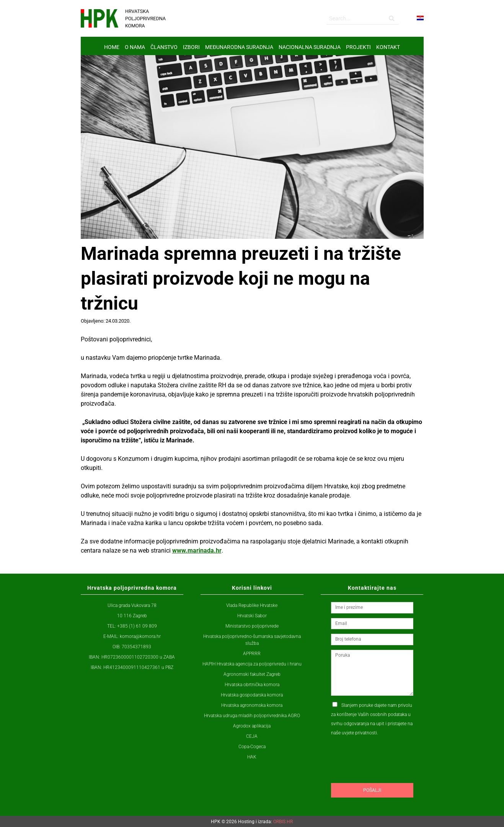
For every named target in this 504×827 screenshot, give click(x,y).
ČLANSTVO (164, 47)
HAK (252, 757)
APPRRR (252, 654)
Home (112, 47)
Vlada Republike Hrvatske (252, 605)
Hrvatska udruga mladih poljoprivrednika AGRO (252, 716)
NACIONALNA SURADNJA (310, 47)
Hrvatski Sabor (252, 616)
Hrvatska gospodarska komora (252, 695)
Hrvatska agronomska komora (252, 705)
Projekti (358, 47)
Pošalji (372, 790)
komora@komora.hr (140, 636)
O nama (135, 47)
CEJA (252, 736)
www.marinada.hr (197, 551)
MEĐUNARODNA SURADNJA (239, 47)
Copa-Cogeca (252, 747)
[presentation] (389, 774)
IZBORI (191, 47)
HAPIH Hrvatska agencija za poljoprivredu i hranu (252, 664)
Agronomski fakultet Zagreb (252, 674)
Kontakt (388, 47)
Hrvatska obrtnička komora (252, 685)
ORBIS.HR (283, 822)
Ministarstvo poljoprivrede (252, 626)
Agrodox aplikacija (252, 726)
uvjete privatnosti (359, 733)
